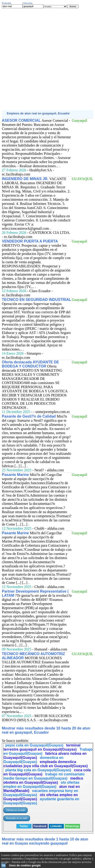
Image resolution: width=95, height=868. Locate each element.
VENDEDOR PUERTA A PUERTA (30, 241)
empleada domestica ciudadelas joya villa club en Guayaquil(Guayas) (46, 764)
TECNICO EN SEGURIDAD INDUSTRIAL (36, 300)
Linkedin (56, 826)
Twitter (24, 826)
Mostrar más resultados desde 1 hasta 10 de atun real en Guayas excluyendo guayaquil (45, 841)
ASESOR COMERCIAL (21, 120)
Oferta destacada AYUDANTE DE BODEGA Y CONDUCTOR (30, 364)
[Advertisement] (47, 59)
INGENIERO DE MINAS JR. (25, 179)
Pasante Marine (15, 475)
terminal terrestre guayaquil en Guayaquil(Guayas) (42, 747)
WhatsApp (72, 826)
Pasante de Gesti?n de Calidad (29, 416)
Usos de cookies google (25, 865)
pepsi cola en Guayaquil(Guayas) (34, 745)
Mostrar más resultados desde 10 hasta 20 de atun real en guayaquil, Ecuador (46, 730)
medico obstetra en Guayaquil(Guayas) (43, 780)
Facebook (40, 826)
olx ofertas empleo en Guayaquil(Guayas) (41, 785)
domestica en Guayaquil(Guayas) (33, 760)
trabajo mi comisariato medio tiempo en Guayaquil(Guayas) (44, 776)
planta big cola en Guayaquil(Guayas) (38, 770)
